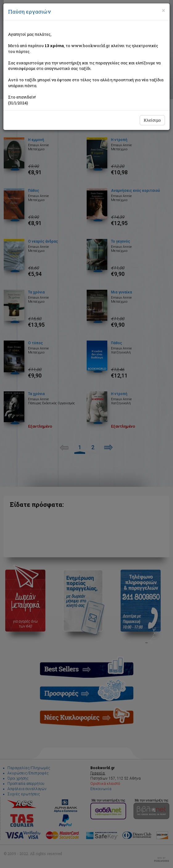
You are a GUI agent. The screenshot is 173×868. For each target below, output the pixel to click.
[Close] (163, 10)
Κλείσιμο (152, 120)
